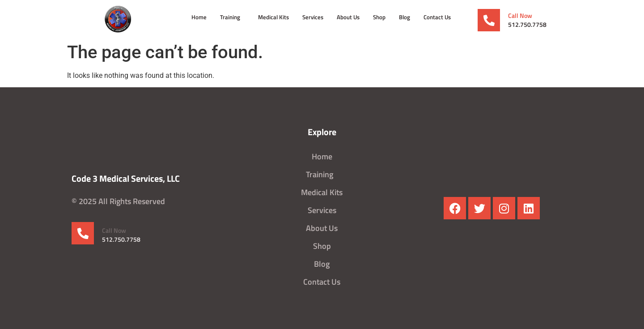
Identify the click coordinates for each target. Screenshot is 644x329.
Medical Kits (273, 17)
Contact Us (437, 17)
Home (199, 17)
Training (232, 17)
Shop (379, 17)
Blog (405, 17)
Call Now (520, 15)
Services (313, 17)
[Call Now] (489, 20)
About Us (348, 17)
